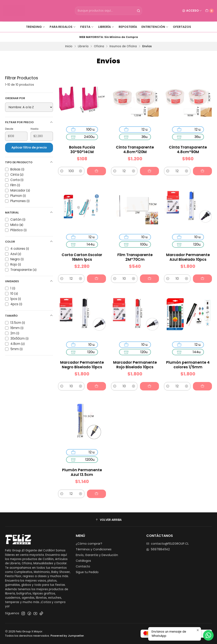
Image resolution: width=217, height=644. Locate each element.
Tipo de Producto (29, 162)
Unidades (29, 281)
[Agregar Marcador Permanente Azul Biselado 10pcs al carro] (201, 273)
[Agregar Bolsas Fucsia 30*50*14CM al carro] (96, 171)
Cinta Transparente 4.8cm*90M (188, 150)
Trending (36, 27)
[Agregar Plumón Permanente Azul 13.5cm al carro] (95, 488)
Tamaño (29, 316)
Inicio (69, 46)
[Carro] (209, 11)
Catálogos (83, 561)
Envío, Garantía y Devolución (97, 555)
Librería (106, 27)
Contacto (83, 566)
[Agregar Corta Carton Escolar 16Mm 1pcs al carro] (95, 273)
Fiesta (87, 27)
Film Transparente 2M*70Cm (135, 254)
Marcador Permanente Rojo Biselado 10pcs (135, 362)
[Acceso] (192, 11)
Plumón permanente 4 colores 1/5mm (188, 362)
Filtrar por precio (29, 122)
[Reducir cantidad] (62, 171)
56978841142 (158, 549)
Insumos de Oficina (123, 46)
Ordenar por (15, 98)
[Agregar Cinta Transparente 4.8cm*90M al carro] (202, 171)
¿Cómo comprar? (89, 544)
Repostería (128, 27)
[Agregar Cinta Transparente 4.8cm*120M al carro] (149, 171)
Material (29, 213)
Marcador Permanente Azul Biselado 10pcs (188, 254)
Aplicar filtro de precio (29, 147)
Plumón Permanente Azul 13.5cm (82, 470)
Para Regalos (63, 27)
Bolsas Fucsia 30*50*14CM (82, 150)
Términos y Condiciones (94, 549)
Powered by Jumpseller (67, 636)
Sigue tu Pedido (87, 572)
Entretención (155, 27)
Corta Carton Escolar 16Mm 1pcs (82, 254)
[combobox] (109, 11)
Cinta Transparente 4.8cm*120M (135, 150)
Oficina (99, 46)
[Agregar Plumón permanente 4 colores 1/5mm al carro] (201, 381)
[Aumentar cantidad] (81, 171)
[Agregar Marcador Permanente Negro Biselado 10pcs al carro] (95, 381)
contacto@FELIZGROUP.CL (167, 544)
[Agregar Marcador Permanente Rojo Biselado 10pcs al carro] (148, 381)
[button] (108, 520)
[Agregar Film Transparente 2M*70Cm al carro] (148, 273)
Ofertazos (182, 27)
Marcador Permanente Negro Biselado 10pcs (82, 362)
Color (29, 242)
